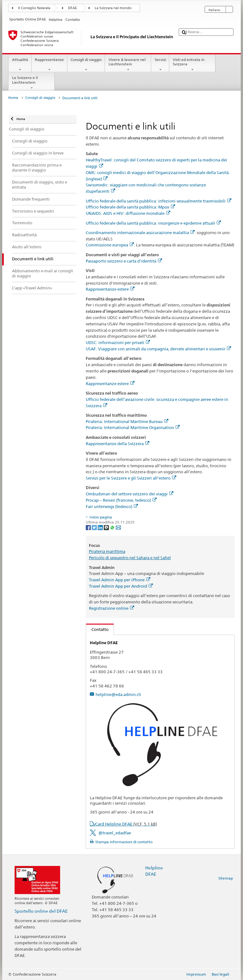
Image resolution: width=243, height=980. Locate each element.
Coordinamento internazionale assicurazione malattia (140, 233)
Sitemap (226, 878)
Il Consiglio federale (34, 8)
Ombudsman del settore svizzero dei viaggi (130, 494)
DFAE (72, 8)
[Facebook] (89, 527)
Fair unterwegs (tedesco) (112, 506)
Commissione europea (110, 245)
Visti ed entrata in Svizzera (192, 65)
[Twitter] (95, 527)
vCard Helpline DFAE (125, 824)
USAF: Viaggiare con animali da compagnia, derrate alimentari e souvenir (158, 349)
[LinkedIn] (101, 527)
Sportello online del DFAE (41, 911)
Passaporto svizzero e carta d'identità (124, 261)
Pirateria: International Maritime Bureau (127, 421)
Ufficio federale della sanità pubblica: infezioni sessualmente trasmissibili (159, 201)
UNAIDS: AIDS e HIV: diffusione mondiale (128, 213)
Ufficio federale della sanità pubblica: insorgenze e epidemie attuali (153, 223)
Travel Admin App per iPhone (120, 580)
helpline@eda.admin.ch (118, 694)
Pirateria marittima (107, 551)
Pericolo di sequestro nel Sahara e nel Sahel (130, 558)
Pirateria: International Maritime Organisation (133, 427)
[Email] (118, 527)
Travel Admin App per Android (121, 586)
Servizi (160, 65)
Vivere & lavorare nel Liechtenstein (128, 65)
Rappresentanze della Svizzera (118, 444)
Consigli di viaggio (86, 65)
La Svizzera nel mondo (113, 8)
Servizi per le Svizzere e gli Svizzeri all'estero (131, 478)
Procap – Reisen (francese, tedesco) (121, 500)
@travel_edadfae (115, 833)
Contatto (97, 629)
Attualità (20, 65)
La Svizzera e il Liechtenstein (32, 83)
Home (13, 98)
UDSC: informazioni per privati (118, 342)
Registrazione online (112, 608)
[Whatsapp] (113, 527)
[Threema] (107, 527)
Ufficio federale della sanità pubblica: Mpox (130, 207)
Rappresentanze (50, 65)
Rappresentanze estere (110, 289)
